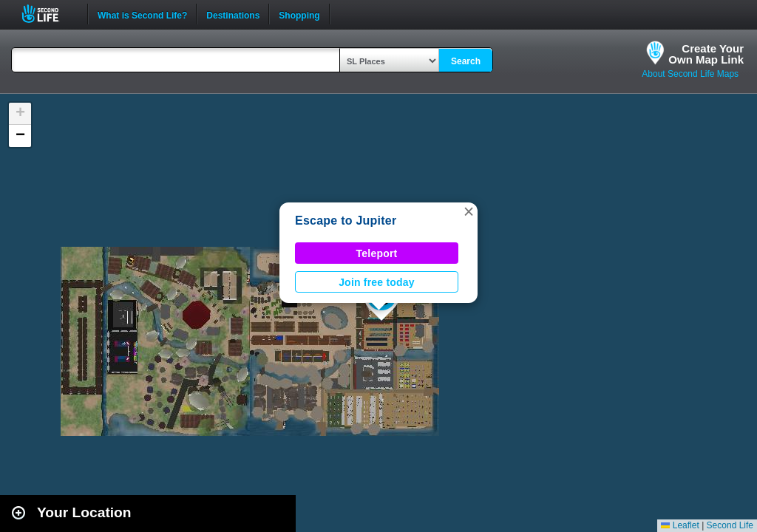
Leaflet (680, 525)
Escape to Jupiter (346, 221)
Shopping (299, 14)
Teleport (377, 253)
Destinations (233, 14)
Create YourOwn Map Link (706, 54)
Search (466, 61)
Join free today (377, 282)
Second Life (48, 14)
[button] (469, 211)
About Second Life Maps (690, 74)
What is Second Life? (142, 14)
